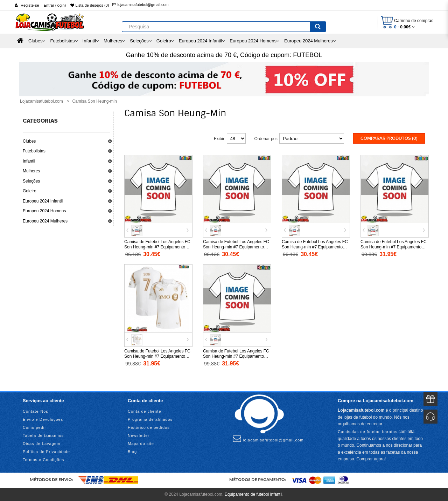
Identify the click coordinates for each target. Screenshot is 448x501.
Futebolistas (34, 151)
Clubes (29, 141)
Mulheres (31, 171)
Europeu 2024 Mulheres (45, 221)
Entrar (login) (55, 5)
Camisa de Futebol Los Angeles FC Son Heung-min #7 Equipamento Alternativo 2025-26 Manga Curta (236, 356)
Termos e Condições (43, 459)
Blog (132, 451)
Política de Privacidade (46, 451)
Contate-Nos (36, 411)
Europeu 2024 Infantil (43, 201)
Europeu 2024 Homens (44, 211)
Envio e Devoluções (43, 419)
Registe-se (30, 5)
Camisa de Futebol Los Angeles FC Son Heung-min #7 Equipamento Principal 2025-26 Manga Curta (394, 246)
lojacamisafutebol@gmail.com (140, 5)
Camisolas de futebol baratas (367, 431)
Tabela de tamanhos (43, 435)
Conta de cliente (145, 411)
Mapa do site (141, 443)
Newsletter (139, 435)
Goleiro (30, 191)
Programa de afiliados (150, 419)
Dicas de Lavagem (41, 443)
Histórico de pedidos (149, 427)
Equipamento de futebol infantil (254, 494)
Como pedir (34, 427)
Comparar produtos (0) (389, 138)
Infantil (29, 161)
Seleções (31, 181)
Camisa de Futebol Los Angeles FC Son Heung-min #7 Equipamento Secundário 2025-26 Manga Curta (157, 356)
